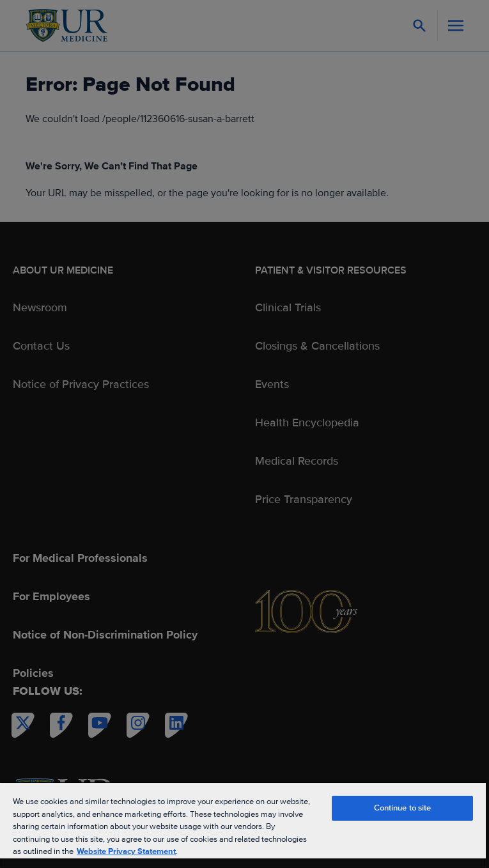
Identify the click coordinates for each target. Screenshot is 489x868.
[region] (243, 825)
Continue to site (403, 808)
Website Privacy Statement (126, 851)
